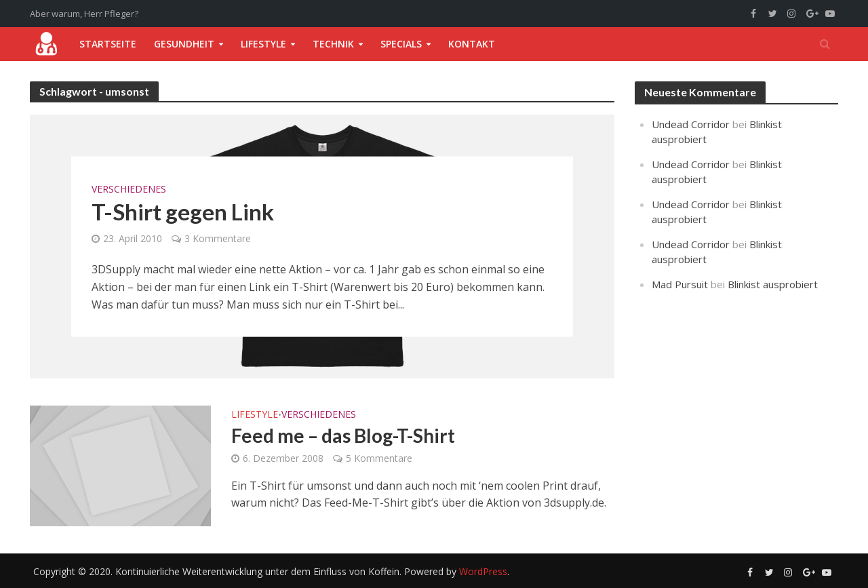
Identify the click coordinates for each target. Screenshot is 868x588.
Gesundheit (184, 44)
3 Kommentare (218, 238)
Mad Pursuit (680, 284)
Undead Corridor (691, 124)
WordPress (483, 571)
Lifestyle (263, 44)
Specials (401, 44)
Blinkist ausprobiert (773, 284)
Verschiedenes (129, 189)
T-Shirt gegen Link (183, 211)
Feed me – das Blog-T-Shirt (343, 435)
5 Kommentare (379, 458)
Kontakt (472, 44)
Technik (333, 44)
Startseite (108, 44)
